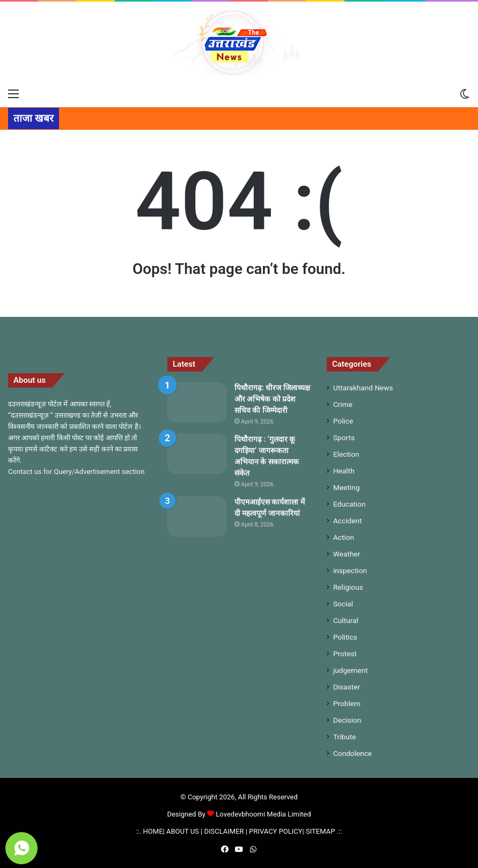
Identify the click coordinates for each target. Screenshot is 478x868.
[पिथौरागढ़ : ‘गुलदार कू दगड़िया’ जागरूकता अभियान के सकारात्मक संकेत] (197, 454)
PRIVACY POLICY (275, 831)
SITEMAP (320, 831)
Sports (344, 437)
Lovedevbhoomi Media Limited (259, 814)
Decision (347, 720)
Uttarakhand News (363, 388)
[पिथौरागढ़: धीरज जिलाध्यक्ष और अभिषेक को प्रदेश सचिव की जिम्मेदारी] (197, 402)
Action (344, 537)
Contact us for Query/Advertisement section (76, 472)
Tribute (344, 737)
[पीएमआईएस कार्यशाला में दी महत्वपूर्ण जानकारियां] (197, 517)
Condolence (352, 753)
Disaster (347, 687)
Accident (347, 521)
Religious (348, 587)
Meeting (346, 487)
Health (344, 471)
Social (343, 604)
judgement (351, 670)
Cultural (346, 620)
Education (350, 504)
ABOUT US (183, 831)
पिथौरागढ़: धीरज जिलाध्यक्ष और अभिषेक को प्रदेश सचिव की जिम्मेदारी (272, 399)
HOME (153, 831)
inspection (350, 570)
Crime (343, 404)
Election (346, 454)
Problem (347, 703)
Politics (345, 637)
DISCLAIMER (224, 831)
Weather (347, 554)
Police (343, 421)
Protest (345, 654)
